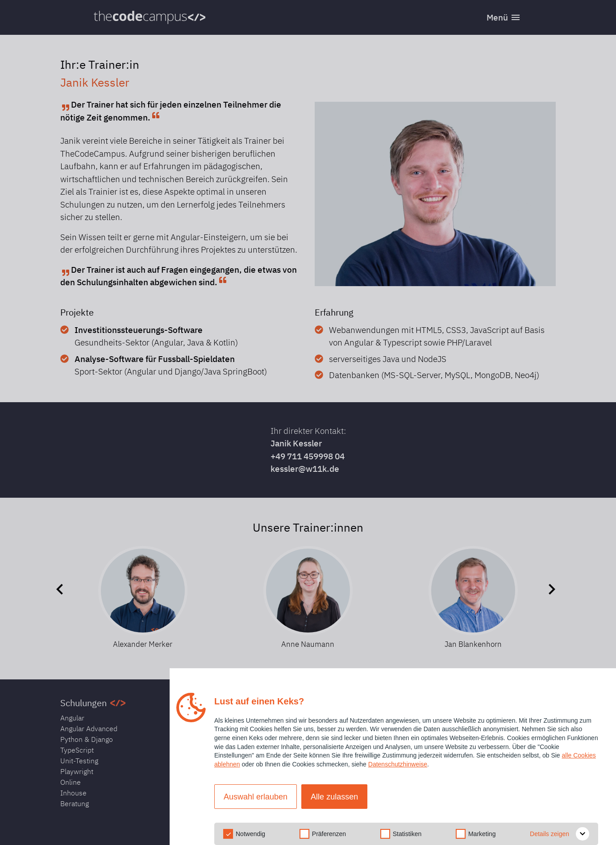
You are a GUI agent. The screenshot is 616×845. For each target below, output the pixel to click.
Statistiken (407, 834)
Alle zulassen (334, 797)
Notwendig (250, 834)
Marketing (482, 834)
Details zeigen (560, 834)
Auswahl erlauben (256, 797)
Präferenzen (329, 834)
